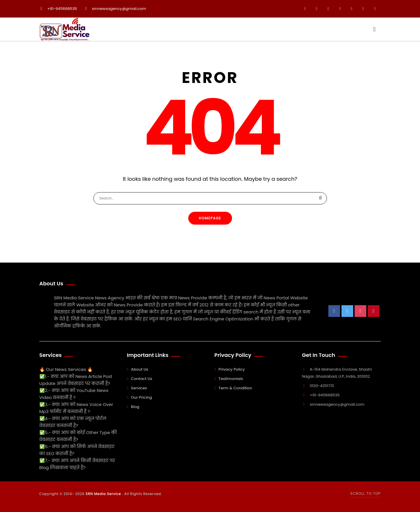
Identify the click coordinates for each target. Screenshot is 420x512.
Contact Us (142, 379)
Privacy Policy (232, 369)
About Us (140, 369)
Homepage (210, 218)
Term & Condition (236, 388)
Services (139, 388)
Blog (135, 407)
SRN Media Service (104, 494)
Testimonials (231, 379)
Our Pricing (142, 397)
